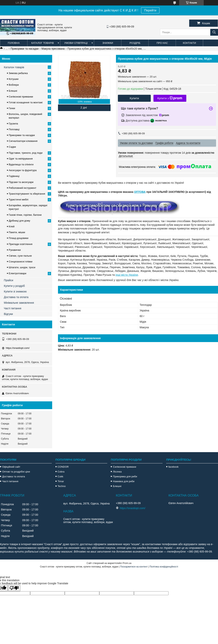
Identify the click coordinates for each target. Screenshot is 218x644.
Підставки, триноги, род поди (26, 153)
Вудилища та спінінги (21, 164)
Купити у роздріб (14, 286)
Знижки (108, 43)
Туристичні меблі (19, 200)
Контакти (189, 43)
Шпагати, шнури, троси (22, 267)
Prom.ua (127, 563)
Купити (134, 98)
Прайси (9, 280)
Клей (12, 226)
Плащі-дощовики (19, 238)
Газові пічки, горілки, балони (25, 215)
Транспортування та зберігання (27, 194)
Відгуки (8, 314)
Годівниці (14, 176)
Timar (61, 481)
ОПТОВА (140, 192)
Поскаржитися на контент (134, 567)
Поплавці (14, 129)
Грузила (13, 124)
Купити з (170, 98)
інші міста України (127, 275)
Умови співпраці (76, 43)
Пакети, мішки (17, 232)
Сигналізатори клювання (23, 141)
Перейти (150, 10)
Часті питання (13, 308)
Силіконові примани (124, 467)
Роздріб (135, 43)
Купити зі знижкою (15, 291)
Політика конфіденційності (164, 567)
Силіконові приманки (21, 97)
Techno (62, 486)
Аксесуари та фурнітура (23, 170)
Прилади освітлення (21, 244)
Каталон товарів (14, 67)
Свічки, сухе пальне (20, 256)
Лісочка (117, 472)
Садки (12, 147)
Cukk (60, 476)
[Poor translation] (14, 588)
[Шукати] (214, 32)
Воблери (14, 85)
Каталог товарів (43, 43)
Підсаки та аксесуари (21, 182)
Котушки (14, 79)
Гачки (12, 108)
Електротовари (17, 273)
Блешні (13, 91)
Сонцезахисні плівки (21, 262)
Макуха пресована (53, 49)
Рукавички (15, 250)
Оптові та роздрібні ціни (16, 472)
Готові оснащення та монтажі (26, 102)
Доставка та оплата (16, 297)
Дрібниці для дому (19, 221)
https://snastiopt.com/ (18, 348)
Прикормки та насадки (25, 49)
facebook (173, 467)
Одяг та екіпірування (21, 159)
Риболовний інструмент (23, 188)
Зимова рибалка (18, 73)
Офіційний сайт (11, 467)
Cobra (61, 472)
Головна (14, 43)
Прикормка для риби (125, 476)
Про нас (162, 43)
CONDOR (63, 467)
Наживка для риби (124, 481)
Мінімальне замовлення (19, 303)
